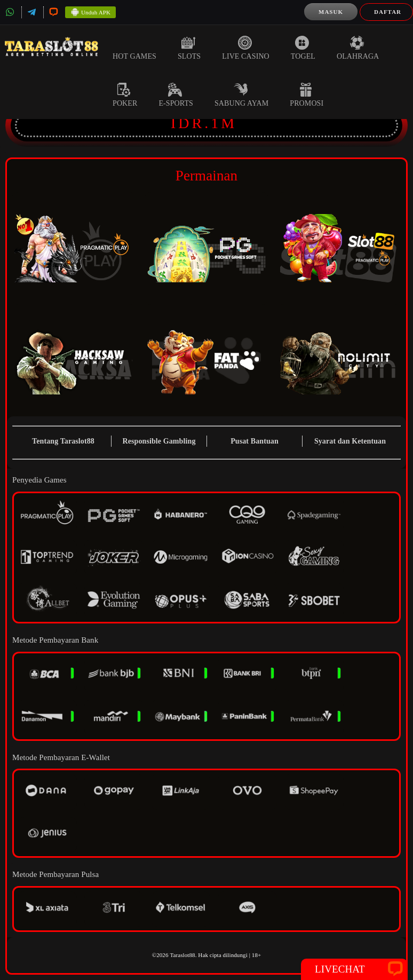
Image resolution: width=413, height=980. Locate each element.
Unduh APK (90, 13)
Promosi (307, 95)
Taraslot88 (182, 955)
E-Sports (176, 95)
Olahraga (358, 48)
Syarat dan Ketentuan (350, 441)
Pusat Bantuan (255, 441)
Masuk (331, 12)
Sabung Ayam (241, 95)
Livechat (354, 969)
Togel (303, 48)
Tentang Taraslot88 (63, 441)
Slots (189, 48)
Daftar (388, 12)
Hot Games (134, 48)
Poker (125, 95)
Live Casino (246, 48)
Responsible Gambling (159, 441)
